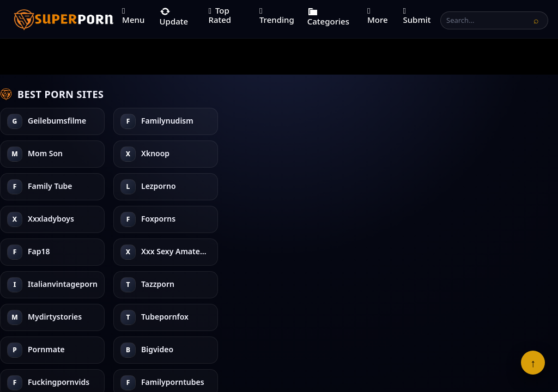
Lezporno (159, 154)
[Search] (536, 20)
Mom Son (45, 186)
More (378, 16)
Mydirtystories (395, 121)
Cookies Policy (394, 350)
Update (174, 16)
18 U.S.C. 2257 (285, 350)
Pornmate (386, 186)
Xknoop (42, 219)
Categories (328, 16)
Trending (277, 16)
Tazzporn (271, 219)
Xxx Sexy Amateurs (289, 154)
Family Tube (163, 121)
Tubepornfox (392, 154)
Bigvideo (384, 219)
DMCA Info (339, 350)
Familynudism (54, 154)
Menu (133, 16)
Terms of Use (227, 350)
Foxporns (158, 219)
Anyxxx (495, 219)
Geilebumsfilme (57, 121)
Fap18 (266, 121)
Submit (417, 16)
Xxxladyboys (164, 186)
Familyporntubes (513, 154)
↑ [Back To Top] (533, 363)
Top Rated (220, 15)
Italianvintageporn (289, 186)
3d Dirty (496, 186)
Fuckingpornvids (512, 121)
